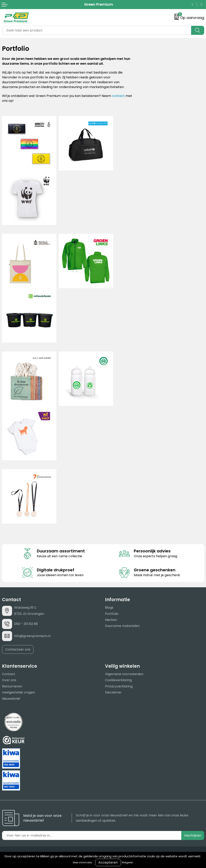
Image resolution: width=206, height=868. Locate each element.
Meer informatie (82, 862)
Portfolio (112, 614)
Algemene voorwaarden (124, 674)
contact (118, 96)
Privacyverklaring (119, 686)
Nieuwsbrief (11, 699)
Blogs (109, 608)
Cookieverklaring (118, 680)
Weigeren (127, 862)
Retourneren (12, 686)
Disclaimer (113, 692)
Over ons (9, 680)
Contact (9, 674)
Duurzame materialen (122, 626)
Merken (111, 620)
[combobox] (97, 30)
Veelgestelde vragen (19, 692)
